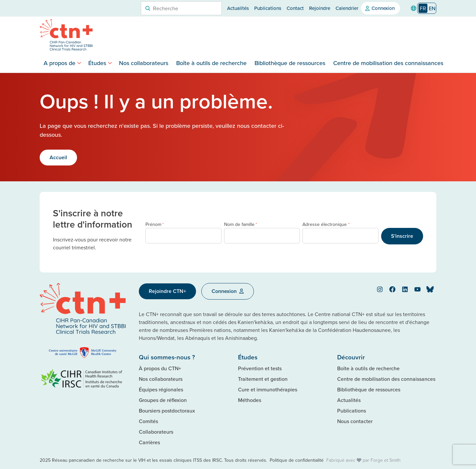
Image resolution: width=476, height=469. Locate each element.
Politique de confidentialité (297, 460)
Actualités (238, 8)
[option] (432, 8)
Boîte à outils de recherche (211, 63)
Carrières (149, 442)
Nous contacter (355, 421)
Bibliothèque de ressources (290, 63)
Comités (148, 421)
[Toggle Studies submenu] (110, 63)
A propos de (59, 63)
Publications (268, 8)
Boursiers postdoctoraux (167, 411)
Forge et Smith (386, 460)
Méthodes (250, 400)
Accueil (58, 157)
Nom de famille (240, 224)
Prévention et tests (260, 368)
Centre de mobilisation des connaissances (388, 63)
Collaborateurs (156, 432)
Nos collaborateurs (144, 63)
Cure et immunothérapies (268, 389)
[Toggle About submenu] (79, 63)
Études (97, 63)
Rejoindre (320, 8)
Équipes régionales (161, 389)
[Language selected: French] (427, 8)
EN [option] (432, 8)
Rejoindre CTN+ (167, 291)
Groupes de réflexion (163, 400)
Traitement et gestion (263, 379)
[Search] (148, 8)
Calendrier (347, 8)
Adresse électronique (326, 224)
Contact (295, 8)
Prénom (155, 224)
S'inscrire (402, 236)
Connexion (383, 8)
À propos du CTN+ (160, 368)
